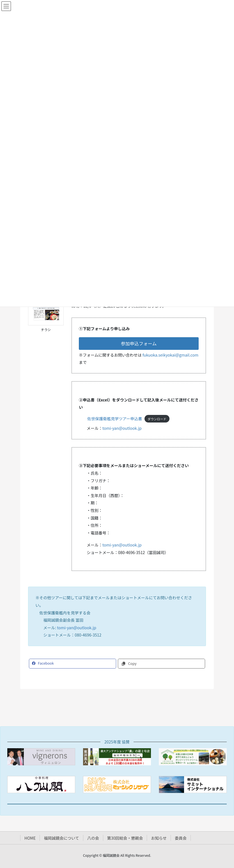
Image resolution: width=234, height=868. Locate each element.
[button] (139, 344)
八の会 (93, 838)
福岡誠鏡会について (61, 838)
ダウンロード (157, 419)
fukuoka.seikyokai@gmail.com (170, 355)
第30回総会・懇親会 (125, 838)
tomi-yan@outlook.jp (122, 428)
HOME (30, 838)
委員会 (181, 838)
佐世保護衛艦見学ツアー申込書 (115, 419)
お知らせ (159, 838)
